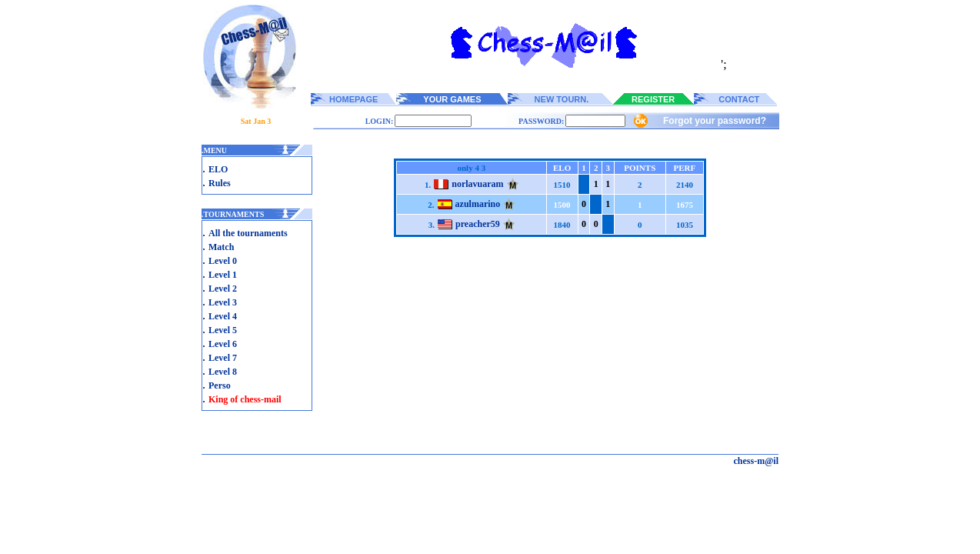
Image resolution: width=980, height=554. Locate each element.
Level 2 (223, 289)
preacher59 (478, 224)
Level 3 (223, 302)
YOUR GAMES (452, 99)
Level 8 (223, 372)
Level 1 (223, 275)
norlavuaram (477, 184)
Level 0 (223, 261)
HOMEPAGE (353, 99)
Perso (220, 385)
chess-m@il (757, 461)
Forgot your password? (715, 121)
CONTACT (739, 99)
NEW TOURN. (562, 99)
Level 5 (223, 330)
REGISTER (653, 99)
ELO (218, 169)
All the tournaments (248, 233)
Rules (220, 183)
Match (221, 247)
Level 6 (223, 344)
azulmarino (478, 204)
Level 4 (223, 316)
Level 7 (223, 358)
